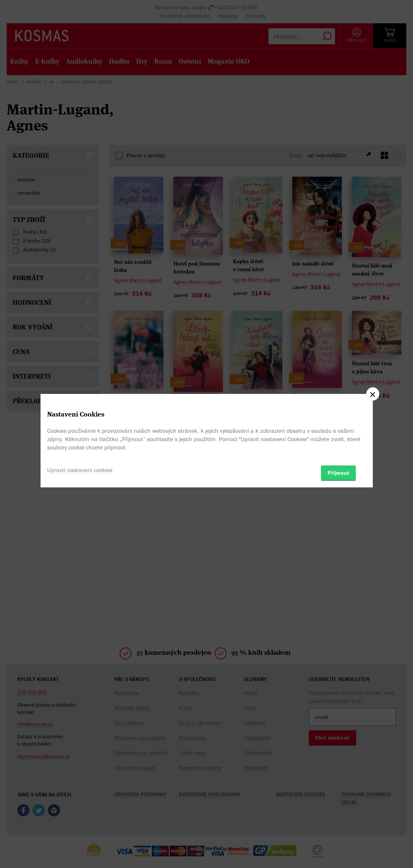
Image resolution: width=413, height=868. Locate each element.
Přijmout (338, 473)
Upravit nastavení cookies (80, 470)
